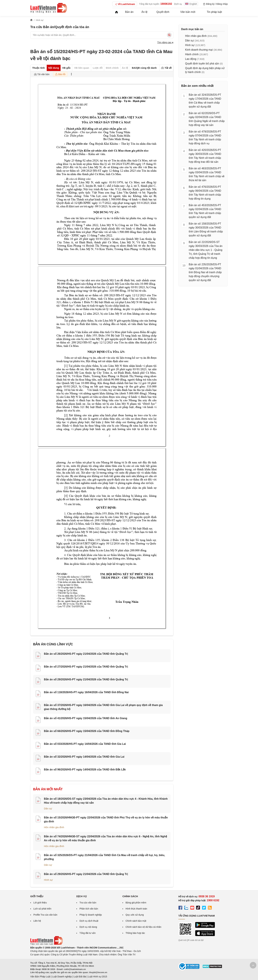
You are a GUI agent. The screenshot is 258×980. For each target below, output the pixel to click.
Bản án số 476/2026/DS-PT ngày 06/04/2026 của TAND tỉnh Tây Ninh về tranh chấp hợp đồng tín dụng (205, 193)
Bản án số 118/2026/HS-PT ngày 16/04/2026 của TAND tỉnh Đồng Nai (86, 692)
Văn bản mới (188, 12)
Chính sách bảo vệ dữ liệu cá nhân (143, 927)
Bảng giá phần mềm (136, 903)
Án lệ (145, 12)
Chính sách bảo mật (136, 921)
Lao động (191, 59)
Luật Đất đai (80, 977)
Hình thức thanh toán (136, 909)
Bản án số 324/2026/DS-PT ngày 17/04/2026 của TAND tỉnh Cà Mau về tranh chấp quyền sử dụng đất (205, 101)
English (191, 4)
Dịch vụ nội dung (88, 927)
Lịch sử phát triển (42, 909)
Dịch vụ (178, 4)
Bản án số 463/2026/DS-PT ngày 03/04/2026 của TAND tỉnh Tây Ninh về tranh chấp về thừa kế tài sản (207, 174)
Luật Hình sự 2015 (98, 977)
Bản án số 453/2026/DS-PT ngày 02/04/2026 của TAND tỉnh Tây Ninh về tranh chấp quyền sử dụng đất (205, 211)
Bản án (129, 12)
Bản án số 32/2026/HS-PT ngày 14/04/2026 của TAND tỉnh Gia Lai (84, 757)
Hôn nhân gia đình (54, 827)
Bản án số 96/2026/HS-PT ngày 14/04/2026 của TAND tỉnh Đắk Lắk (85, 770)
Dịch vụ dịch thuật (89, 921)
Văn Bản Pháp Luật (40, 977)
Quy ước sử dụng (135, 915)
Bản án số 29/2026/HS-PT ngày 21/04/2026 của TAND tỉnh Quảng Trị (86, 679)
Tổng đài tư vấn (88, 933)
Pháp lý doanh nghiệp (91, 915)
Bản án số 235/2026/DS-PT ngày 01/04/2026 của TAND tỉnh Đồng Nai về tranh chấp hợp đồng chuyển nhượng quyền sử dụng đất (205, 272)
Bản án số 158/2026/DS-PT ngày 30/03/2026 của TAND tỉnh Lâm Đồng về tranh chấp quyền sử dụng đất (206, 230)
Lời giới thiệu (40, 903)
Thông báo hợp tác (135, 933)
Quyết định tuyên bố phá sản (202, 64)
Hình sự (48, 880)
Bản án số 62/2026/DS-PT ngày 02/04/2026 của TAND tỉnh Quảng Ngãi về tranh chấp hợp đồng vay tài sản (207, 119)
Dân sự (48, 808)
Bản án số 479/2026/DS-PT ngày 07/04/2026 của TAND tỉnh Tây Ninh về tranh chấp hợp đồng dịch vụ (205, 137)
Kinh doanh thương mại (199, 50)
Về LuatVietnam (125, 4)
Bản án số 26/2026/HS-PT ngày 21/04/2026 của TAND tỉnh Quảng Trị (86, 654)
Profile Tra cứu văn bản (45, 915)
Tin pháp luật (214, 12)
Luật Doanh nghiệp (62, 977)
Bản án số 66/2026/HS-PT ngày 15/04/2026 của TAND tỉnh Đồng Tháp (87, 731)
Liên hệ (37, 921)
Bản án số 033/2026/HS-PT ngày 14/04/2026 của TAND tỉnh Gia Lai (85, 744)
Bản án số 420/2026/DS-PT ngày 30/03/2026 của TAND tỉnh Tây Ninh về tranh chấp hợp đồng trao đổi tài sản (205, 156)
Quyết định (163, 12)
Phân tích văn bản (89, 909)
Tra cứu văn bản (88, 903)
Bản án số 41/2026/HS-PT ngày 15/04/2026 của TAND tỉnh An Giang (86, 718)
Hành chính (192, 54)
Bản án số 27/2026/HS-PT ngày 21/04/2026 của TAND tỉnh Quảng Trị (86, 667)
